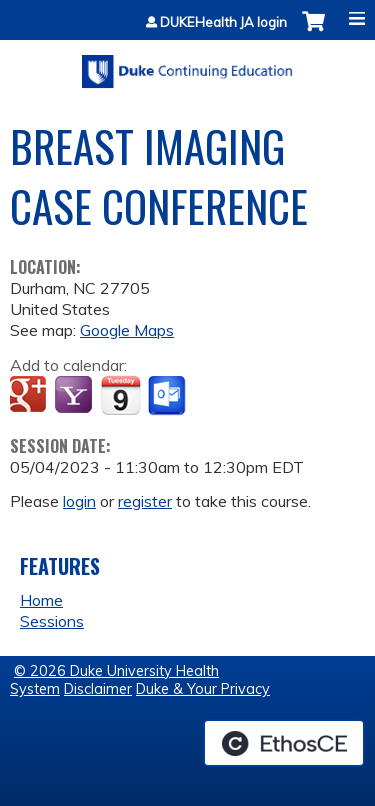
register (145, 501)
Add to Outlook (168, 396)
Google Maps (127, 330)
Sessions (52, 621)
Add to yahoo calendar (75, 396)
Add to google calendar (30, 396)
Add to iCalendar (120, 395)
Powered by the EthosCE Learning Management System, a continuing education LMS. (284, 743)
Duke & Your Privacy (203, 689)
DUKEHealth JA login (223, 22)
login (79, 501)
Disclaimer (98, 689)
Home (41, 600)
